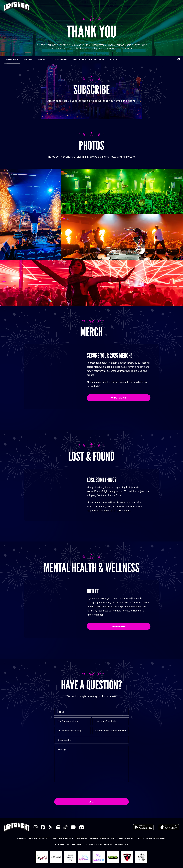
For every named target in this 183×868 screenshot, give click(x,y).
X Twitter (51, 844)
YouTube (73, 844)
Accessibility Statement (69, 862)
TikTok (65, 844)
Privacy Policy (126, 856)
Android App (143, 844)
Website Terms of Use (102, 856)
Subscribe (12, 60)
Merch (41, 60)
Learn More (119, 638)
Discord (82, 844)
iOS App (169, 844)
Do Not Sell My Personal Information (107, 862)
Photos (28, 60)
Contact (115, 60)
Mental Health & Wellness (88, 60)
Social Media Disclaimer (152, 856)
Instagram (36, 844)
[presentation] (74, 807)
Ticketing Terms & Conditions (70, 856)
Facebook (43, 844)
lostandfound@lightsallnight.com (105, 491)
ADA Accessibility (39, 856)
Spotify (58, 844)
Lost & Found (59, 60)
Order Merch (119, 398)
